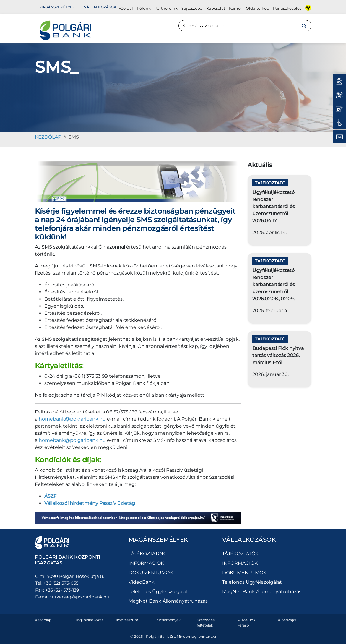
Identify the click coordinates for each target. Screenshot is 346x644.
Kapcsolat (216, 8)
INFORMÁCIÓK (146, 563)
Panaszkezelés (287, 8)
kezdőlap (48, 137)
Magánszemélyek (57, 7)
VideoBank (142, 582)
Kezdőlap (43, 620)
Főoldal (126, 8)
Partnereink (166, 8)
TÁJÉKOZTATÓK (147, 554)
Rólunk (144, 8)
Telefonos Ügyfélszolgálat (158, 592)
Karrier (235, 8)
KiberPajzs (287, 620)
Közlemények (168, 620)
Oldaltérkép (258, 8)
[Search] (245, 26)
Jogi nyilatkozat (89, 620)
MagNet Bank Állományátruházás (168, 601)
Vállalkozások (100, 7)
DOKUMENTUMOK (151, 573)
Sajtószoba (192, 8)
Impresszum (127, 620)
